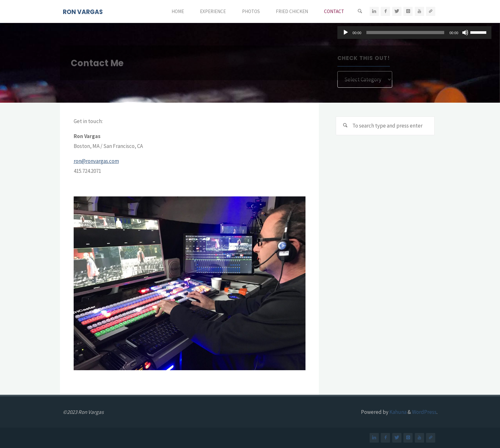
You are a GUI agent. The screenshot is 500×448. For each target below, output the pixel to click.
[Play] (346, 33)
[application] (414, 33)
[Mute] (465, 33)
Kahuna (397, 412)
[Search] (360, 11)
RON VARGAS (83, 12)
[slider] (405, 33)
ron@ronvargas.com (96, 161)
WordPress (424, 412)
